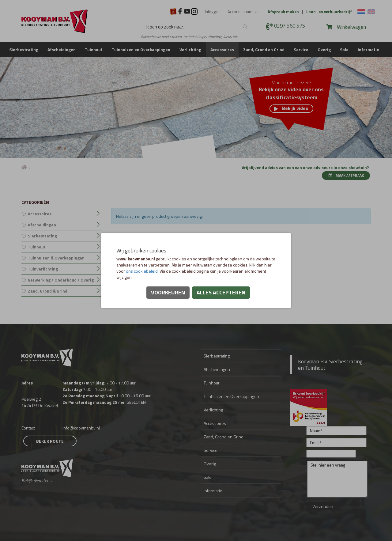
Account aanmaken (244, 12)
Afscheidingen (62, 49)
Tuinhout (94, 49)
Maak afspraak (346, 175)
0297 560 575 (290, 26)
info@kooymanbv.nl (81, 428)
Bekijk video (291, 108)
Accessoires (222, 49)
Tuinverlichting (43, 269)
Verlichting (190, 49)
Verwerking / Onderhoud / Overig (61, 280)
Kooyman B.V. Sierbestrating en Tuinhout (330, 365)
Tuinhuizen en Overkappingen (141, 49)
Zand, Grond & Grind (48, 291)
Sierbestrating (24, 49)
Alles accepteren (221, 292)
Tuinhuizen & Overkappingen (56, 258)
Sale (344, 49)
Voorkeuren (168, 292)
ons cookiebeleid (142, 271)
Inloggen (213, 12)
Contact (28, 428)
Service (301, 49)
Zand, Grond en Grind (264, 49)
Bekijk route (50, 441)
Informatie (368, 49)
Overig (324, 49)
